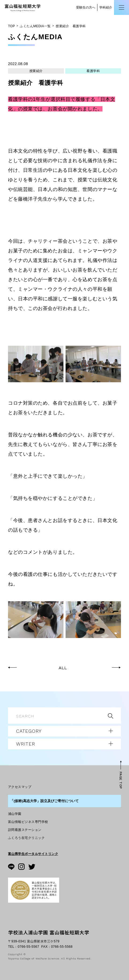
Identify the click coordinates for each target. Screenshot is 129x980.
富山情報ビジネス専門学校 (28, 822)
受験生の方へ (86, 7)
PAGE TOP (121, 780)
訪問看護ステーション (25, 830)
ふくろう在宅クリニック (26, 838)
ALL (63, 668)
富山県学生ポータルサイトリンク (33, 854)
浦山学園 (15, 814)
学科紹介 (106, 7)
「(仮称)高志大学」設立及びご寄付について (44, 801)
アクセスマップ (20, 787)
